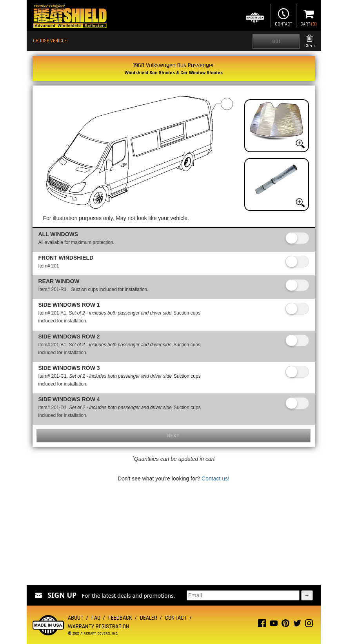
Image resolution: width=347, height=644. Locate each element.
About (76, 618)
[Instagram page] (309, 625)
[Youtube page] (274, 625)
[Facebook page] (262, 625)
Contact (283, 16)
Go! (276, 42)
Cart (309, 16)
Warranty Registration (98, 627)
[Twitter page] (297, 625)
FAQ (96, 618)
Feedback (120, 618)
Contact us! (215, 478)
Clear (310, 41)
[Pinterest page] (285, 625)
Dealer (149, 618)
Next (173, 436)
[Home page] (70, 17)
